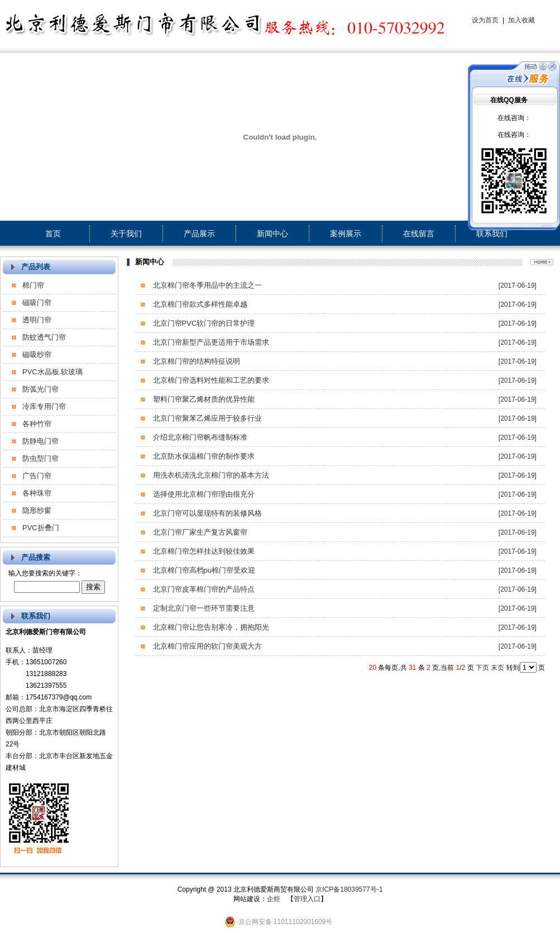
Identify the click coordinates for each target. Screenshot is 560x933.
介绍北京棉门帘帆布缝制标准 (199, 437)
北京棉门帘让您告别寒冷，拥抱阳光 (210, 627)
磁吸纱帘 (37, 354)
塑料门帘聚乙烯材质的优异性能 (203, 399)
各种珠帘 (37, 493)
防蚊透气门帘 (44, 337)
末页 (497, 668)
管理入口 (307, 899)
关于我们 (126, 234)
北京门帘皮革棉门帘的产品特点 (203, 589)
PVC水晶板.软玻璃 (52, 372)
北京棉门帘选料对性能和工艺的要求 (210, 380)
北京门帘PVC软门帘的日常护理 (203, 323)
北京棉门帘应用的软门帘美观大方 (206, 646)
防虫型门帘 (40, 458)
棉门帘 (33, 285)
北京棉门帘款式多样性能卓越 (199, 304)
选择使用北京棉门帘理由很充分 (203, 494)
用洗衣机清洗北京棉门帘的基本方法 (210, 475)
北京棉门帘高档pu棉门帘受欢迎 (203, 570)
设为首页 (485, 20)
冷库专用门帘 (44, 406)
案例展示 (346, 234)
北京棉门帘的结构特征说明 (195, 361)
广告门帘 (37, 476)
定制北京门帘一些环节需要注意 (203, 608)
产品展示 (199, 234)
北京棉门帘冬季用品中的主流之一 (206, 285)
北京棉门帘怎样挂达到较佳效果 (203, 551)
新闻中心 (272, 234)
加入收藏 (521, 20)
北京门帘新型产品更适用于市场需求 (210, 342)
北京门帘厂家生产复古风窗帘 (199, 532)
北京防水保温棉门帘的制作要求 (203, 456)
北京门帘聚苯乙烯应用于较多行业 (206, 418)
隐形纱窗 (37, 510)
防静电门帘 (40, 441)
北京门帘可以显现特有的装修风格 (206, 513)
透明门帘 (37, 320)
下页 (482, 668)
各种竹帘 (37, 424)
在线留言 (419, 234)
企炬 (274, 899)
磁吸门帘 (37, 303)
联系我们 (492, 234)
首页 (53, 234)
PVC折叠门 (41, 528)
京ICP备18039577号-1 (349, 889)
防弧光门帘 (40, 389)
